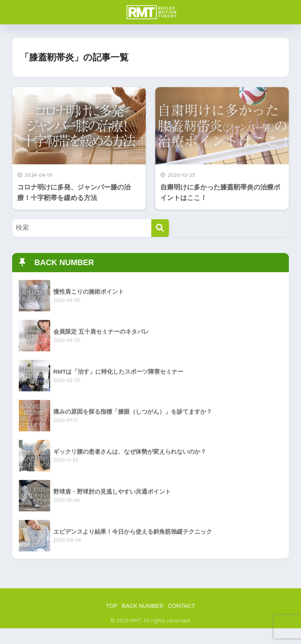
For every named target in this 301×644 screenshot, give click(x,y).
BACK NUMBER (143, 608)
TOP (112, 608)
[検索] (160, 228)
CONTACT (182, 608)
